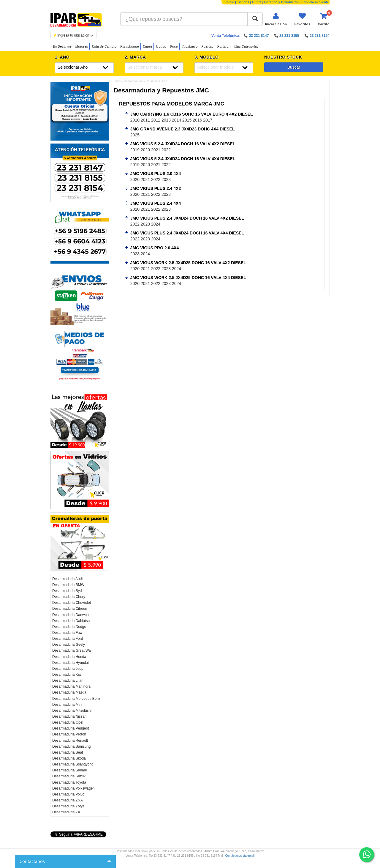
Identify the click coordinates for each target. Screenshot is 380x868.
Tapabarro (189, 46)
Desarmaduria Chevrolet (72, 603)
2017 (208, 120)
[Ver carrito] (324, 19)
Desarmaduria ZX (66, 812)
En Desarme (62, 46)
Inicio (230, 2)
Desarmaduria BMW (68, 585)
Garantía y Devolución (281, 2)
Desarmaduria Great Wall (72, 650)
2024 (156, 224)
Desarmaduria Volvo (68, 794)
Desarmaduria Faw (67, 633)
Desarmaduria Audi (67, 579)
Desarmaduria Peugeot (71, 728)
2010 (135, 120)
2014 (176, 120)
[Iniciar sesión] (276, 19)
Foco (174, 46)
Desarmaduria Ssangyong (73, 764)
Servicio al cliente (315, 2)
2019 (135, 150)
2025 (135, 135)
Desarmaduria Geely (69, 645)
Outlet (257, 2)
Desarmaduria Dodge (69, 627)
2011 (145, 120)
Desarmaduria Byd (67, 591)
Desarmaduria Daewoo (71, 615)
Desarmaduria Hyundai (71, 663)
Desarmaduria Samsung (71, 746)
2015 (187, 120)
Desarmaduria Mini (67, 705)
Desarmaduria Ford (68, 639)
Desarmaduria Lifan (68, 680)
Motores (81, 46)
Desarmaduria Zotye (68, 806)
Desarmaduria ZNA (68, 800)
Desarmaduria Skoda (69, 758)
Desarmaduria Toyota (69, 782)
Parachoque (129, 46)
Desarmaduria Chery (69, 597)
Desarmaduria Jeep (68, 669)
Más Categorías (246, 46)
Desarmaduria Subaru (70, 770)
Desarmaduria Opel (68, 722)
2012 (156, 120)
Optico (161, 46)
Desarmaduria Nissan (69, 716)
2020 (145, 150)
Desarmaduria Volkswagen (73, 788)
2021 (156, 150)
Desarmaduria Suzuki (69, 776)
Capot (147, 46)
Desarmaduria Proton (69, 734)
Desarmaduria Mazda (69, 692)
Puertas (207, 46)
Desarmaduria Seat (68, 752)
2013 (166, 120)
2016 (197, 120)
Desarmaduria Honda (69, 657)
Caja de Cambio (104, 46)
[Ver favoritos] (302, 19)
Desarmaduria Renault (70, 741)
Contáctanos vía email (240, 856)
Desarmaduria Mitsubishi (72, 711)
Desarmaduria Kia (66, 675)
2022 (166, 150)
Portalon (224, 46)
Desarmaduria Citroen (70, 609)
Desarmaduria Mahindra (71, 686)
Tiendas (243, 2)
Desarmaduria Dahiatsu (71, 621)
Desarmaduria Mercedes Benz (76, 699)
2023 (166, 179)
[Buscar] (255, 19)
